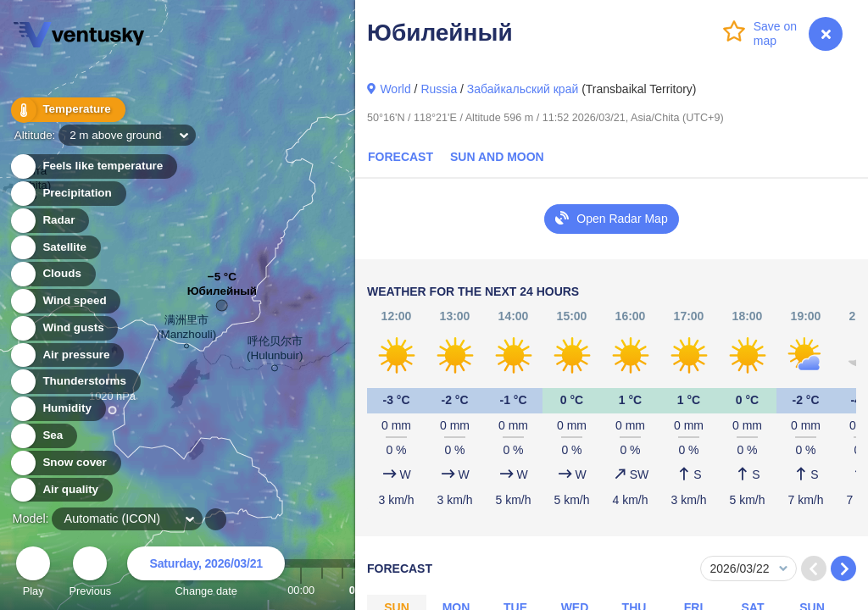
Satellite (55, 248)
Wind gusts (64, 328)
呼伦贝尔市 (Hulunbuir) (275, 351)
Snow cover (65, 463)
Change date (206, 574)
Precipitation (67, 194)
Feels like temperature (93, 166)
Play (33, 574)
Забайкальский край (523, 89)
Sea (43, 436)
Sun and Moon (497, 157)
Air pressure (67, 355)
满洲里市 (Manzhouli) (186, 330)
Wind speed (65, 301)
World (395, 89)
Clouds (52, 274)
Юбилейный (222, 295)
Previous (90, 574)
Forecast (401, 157)
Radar (49, 221)
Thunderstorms (75, 382)
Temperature (67, 110)
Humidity (57, 409)
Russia (439, 89)
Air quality (61, 490)
